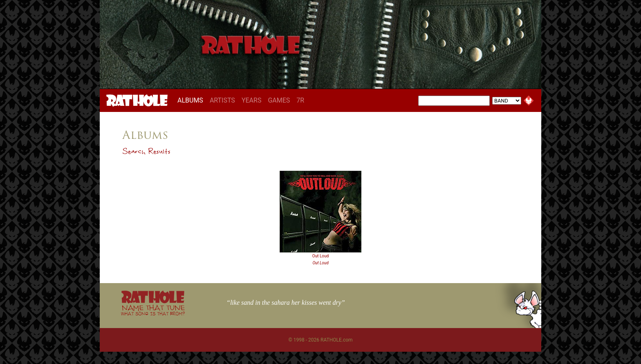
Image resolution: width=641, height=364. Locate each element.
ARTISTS (222, 100)
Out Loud (320, 256)
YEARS (252, 100)
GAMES (279, 100)
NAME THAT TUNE (153, 310)
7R (300, 100)
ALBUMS (192, 100)
